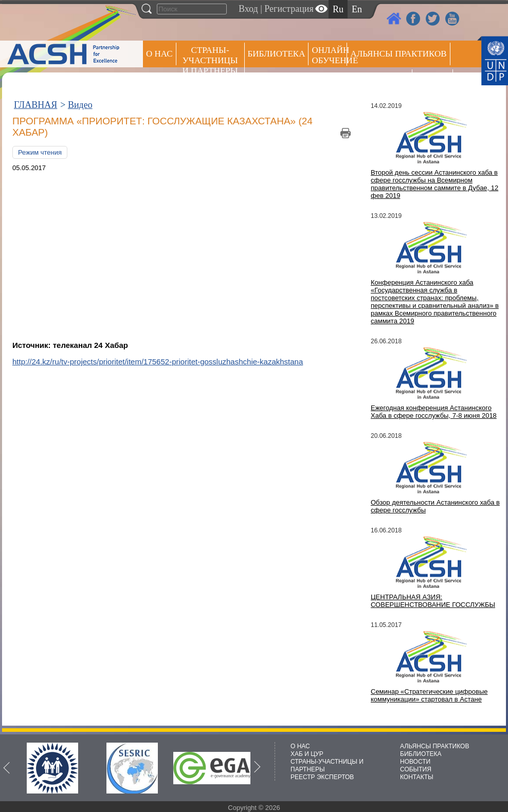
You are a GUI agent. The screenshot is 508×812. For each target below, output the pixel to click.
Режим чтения (40, 152)
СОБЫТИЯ (416, 769)
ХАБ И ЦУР (307, 754)
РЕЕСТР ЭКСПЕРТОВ (434, 82)
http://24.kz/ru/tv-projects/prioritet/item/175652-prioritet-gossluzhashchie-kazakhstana (158, 362)
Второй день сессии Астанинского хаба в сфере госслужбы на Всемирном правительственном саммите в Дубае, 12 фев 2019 (434, 184)
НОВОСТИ (415, 762)
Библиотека (277, 54)
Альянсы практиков (398, 54)
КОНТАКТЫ (417, 777)
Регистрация (289, 9)
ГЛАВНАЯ (35, 105)
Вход (248, 9)
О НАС (159, 54)
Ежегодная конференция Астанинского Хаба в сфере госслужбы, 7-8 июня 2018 (434, 412)
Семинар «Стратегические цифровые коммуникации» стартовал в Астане (429, 695)
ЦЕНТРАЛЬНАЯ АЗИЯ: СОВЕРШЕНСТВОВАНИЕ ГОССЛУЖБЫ (433, 601)
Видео (80, 105)
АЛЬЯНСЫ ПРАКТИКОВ (434, 746)
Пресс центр (379, 80)
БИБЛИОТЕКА (421, 754)
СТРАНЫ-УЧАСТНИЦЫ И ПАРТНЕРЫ (210, 60)
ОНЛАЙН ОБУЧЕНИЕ (329, 55)
